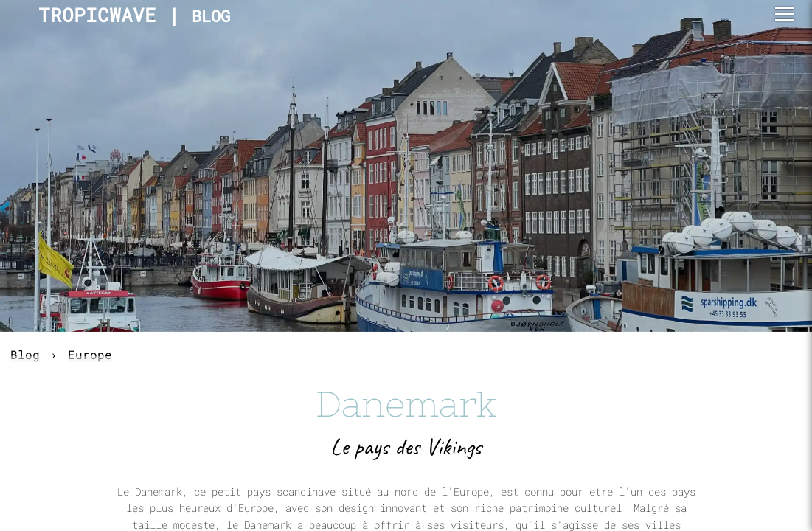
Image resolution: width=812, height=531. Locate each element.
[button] (784, 14)
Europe (90, 354)
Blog (25, 354)
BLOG (211, 16)
